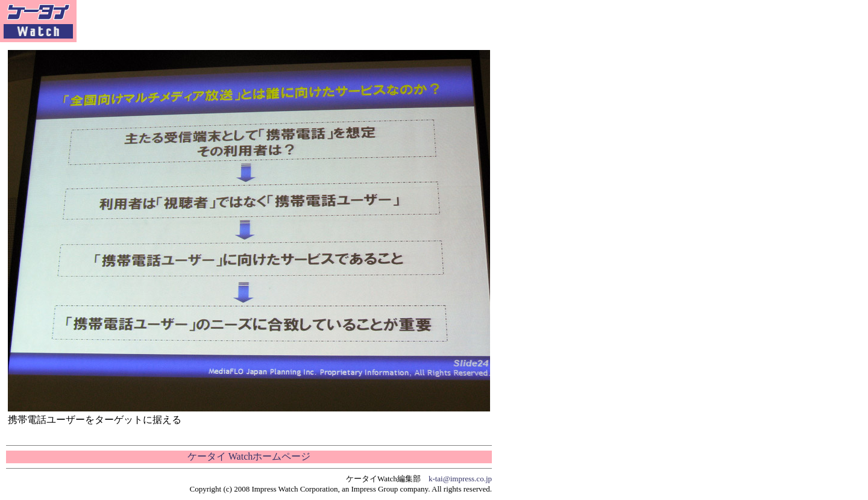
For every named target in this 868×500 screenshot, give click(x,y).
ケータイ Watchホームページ (249, 456)
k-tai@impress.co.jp (460, 479)
